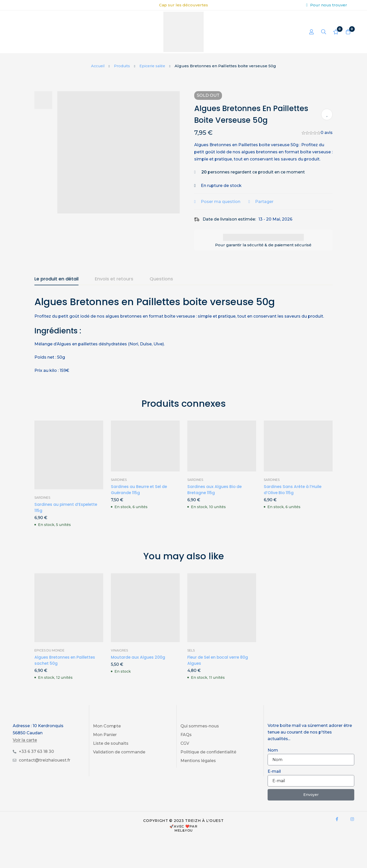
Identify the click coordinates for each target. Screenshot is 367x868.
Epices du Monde (49, 657)
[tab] (56, 286)
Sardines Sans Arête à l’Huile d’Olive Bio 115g (293, 497)
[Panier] (348, 32)
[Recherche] (322, 32)
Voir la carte (25, 747)
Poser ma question (224, 209)
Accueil (96, 66)
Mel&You (183, 837)
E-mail (274, 778)
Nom (273, 757)
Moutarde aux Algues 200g (139, 664)
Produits (122, 66)
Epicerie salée (154, 66)
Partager (268, 209)
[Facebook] (337, 826)
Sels (191, 657)
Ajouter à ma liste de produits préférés (327, 114)
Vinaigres (119, 657)
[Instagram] (352, 826)
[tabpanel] (183, 342)
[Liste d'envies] (335, 32)
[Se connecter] (309, 32)
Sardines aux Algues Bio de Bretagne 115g (215, 497)
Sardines (42, 505)
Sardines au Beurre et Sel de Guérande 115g (140, 497)
